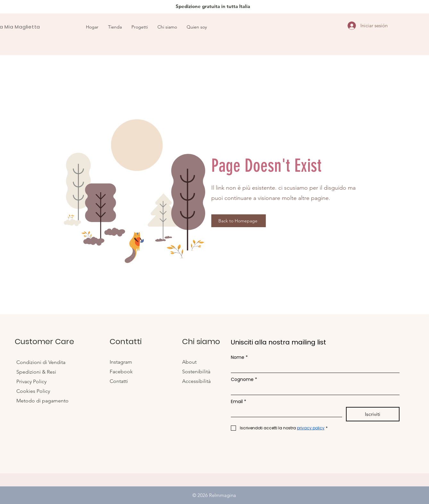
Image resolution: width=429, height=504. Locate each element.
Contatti (119, 381)
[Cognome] (313, 390)
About (190, 362)
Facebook (122, 372)
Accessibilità (196, 381)
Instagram (122, 362)
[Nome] (313, 368)
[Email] (285, 412)
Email (239, 402)
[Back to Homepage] (239, 221)
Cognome (244, 380)
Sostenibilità (196, 372)
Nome (239, 357)
